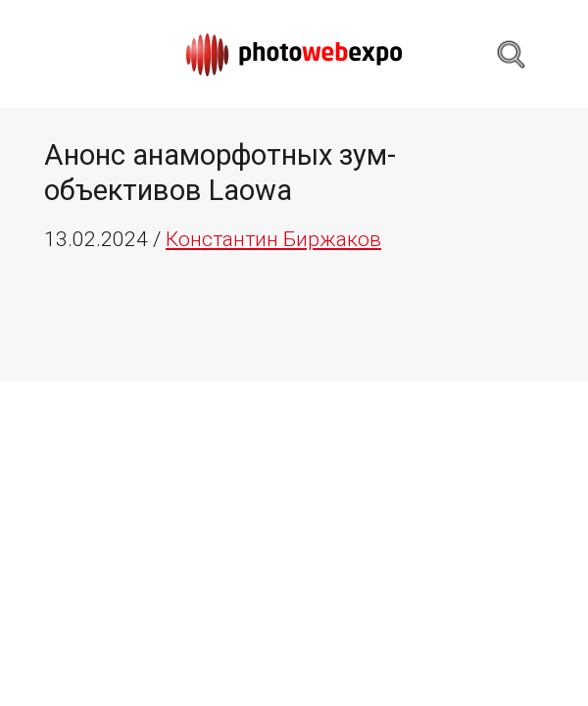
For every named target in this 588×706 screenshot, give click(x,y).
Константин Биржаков (273, 239)
